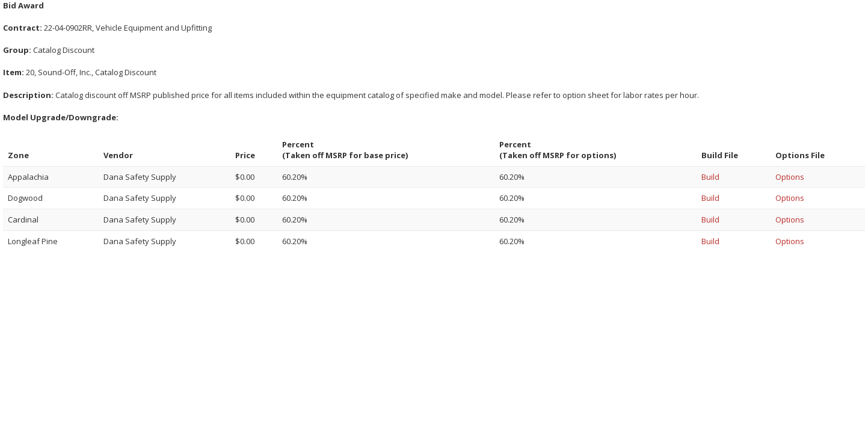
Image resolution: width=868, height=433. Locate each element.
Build (710, 177)
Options (790, 177)
